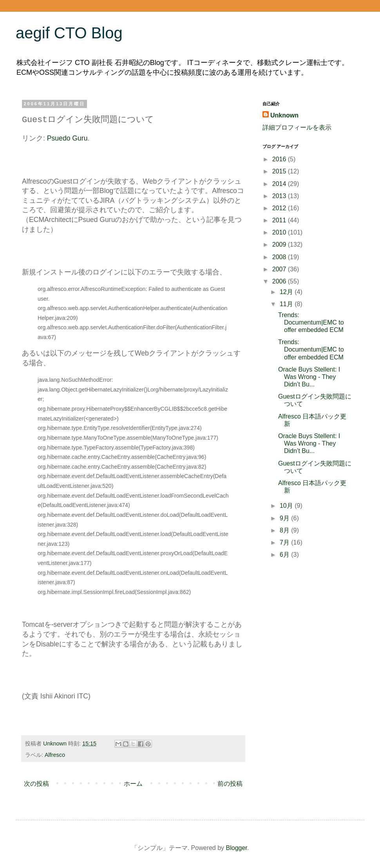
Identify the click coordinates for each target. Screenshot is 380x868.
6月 (285, 555)
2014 (280, 184)
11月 (287, 304)
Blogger (237, 848)
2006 (280, 281)
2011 (280, 220)
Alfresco (55, 755)
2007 (280, 269)
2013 (280, 196)
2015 (280, 171)
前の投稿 (230, 784)
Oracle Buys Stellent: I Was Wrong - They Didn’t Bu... (309, 377)
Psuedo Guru (67, 138)
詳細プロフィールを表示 (297, 127)
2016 (280, 159)
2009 (280, 245)
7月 (285, 542)
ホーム (133, 784)
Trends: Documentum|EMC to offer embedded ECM (311, 322)
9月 (285, 518)
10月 (287, 506)
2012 (280, 208)
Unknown (284, 115)
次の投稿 (36, 784)
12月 (287, 292)
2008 (280, 257)
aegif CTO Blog (69, 33)
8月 (285, 530)
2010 (280, 232)
